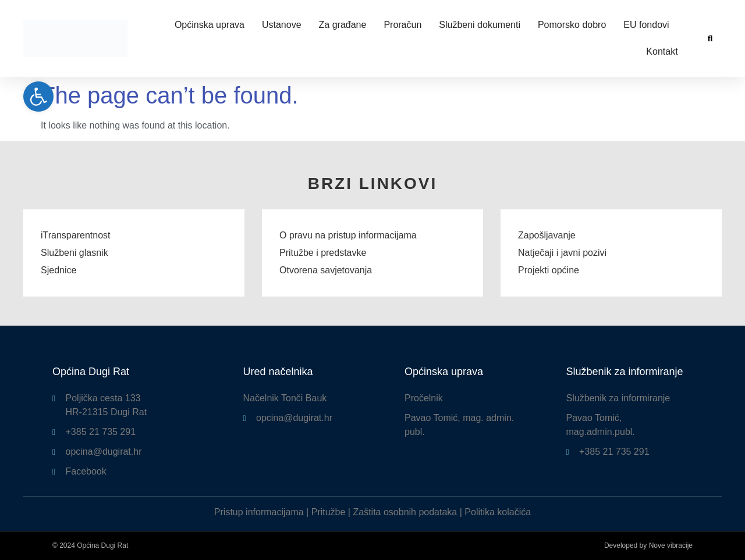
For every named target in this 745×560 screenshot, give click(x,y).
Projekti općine (549, 270)
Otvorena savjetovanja (326, 270)
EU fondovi (646, 25)
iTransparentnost (75, 235)
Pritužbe (329, 512)
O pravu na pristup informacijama (348, 235)
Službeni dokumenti (480, 25)
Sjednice (58, 270)
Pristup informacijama (259, 512)
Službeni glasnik (74, 253)
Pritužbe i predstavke (323, 253)
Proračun (402, 25)
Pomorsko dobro (572, 25)
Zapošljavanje (547, 235)
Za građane (343, 25)
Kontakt (662, 51)
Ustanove (282, 25)
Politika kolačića (498, 512)
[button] (710, 39)
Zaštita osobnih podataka (405, 512)
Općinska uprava (210, 25)
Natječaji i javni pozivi (562, 253)
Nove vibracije (671, 545)
